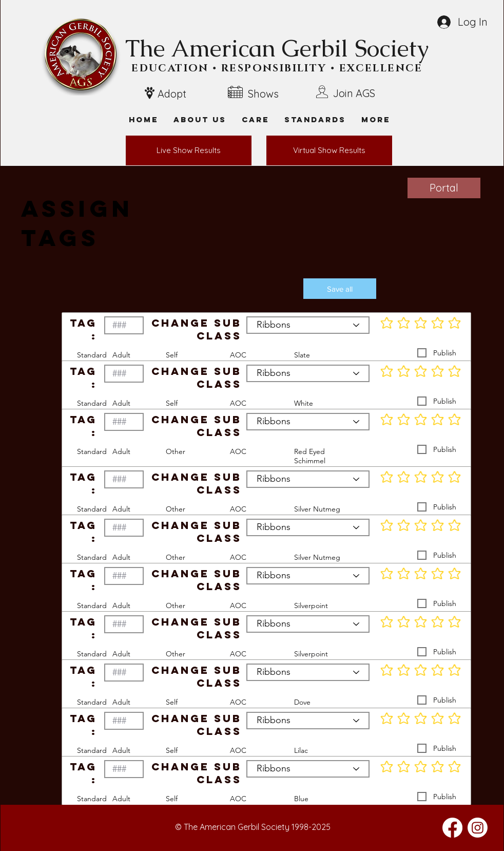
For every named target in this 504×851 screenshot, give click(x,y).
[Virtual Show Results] (329, 150)
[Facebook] (452, 828)
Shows (263, 94)
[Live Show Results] (189, 150)
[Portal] (444, 188)
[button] (376, 119)
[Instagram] (478, 828)
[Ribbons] (308, 325)
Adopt (172, 94)
